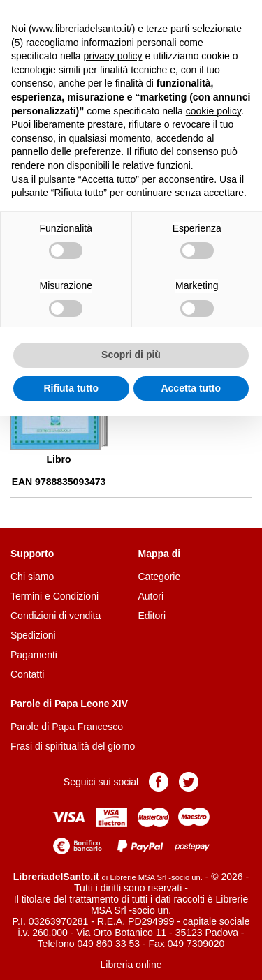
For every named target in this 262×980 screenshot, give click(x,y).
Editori (152, 616)
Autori (151, 596)
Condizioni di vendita (56, 616)
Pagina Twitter (189, 782)
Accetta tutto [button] (191, 388)
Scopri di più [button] (131, 355)
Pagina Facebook (159, 782)
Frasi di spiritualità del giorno (73, 746)
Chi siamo (32, 577)
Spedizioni (33, 635)
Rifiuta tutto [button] (71, 388)
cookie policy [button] (213, 111)
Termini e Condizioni (54, 596)
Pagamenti (34, 655)
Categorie (160, 577)
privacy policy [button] (113, 56)
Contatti (27, 674)
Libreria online (131, 965)
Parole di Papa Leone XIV (69, 704)
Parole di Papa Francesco (67, 727)
